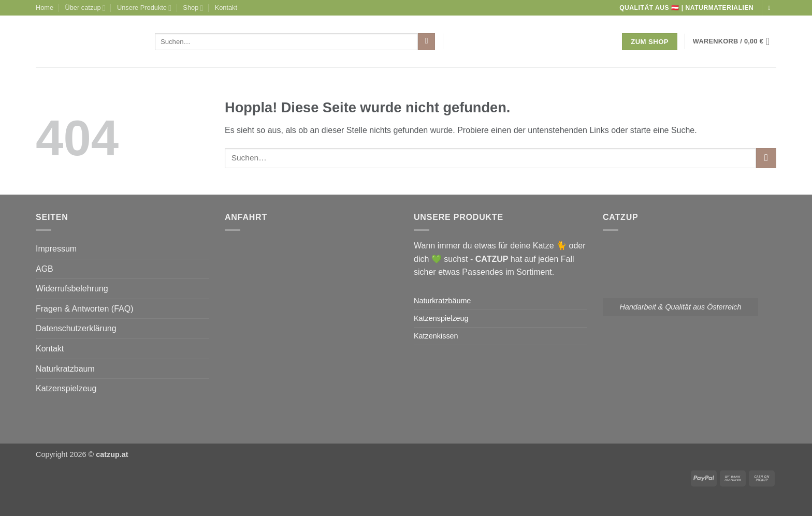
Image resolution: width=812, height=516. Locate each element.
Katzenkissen (436, 336)
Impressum (56, 249)
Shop (193, 8)
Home (45, 8)
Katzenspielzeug (66, 388)
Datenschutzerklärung (76, 328)
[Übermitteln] (426, 42)
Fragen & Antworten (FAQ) (85, 309)
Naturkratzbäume (442, 301)
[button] (735, 41)
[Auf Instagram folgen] (771, 8)
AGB (45, 269)
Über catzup (85, 8)
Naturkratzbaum (65, 369)
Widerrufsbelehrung (72, 289)
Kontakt (226, 8)
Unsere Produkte (144, 8)
